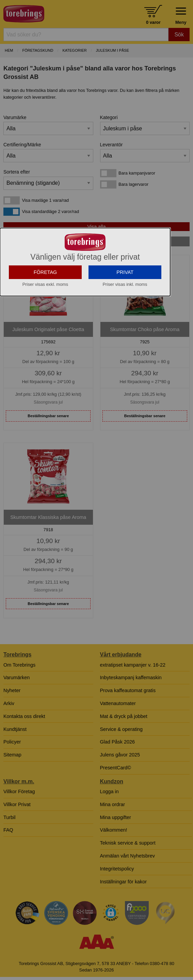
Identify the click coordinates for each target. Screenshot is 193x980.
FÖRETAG (45, 286)
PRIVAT (125, 286)
